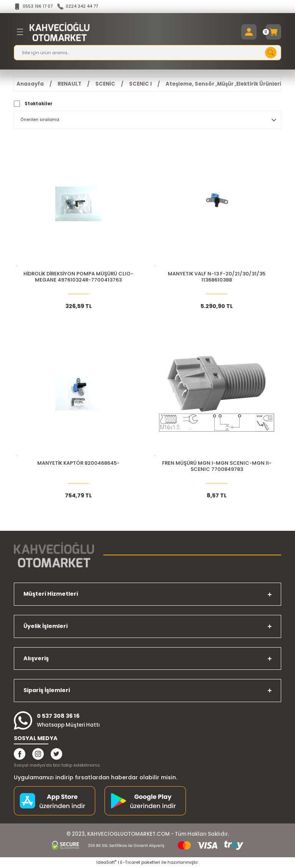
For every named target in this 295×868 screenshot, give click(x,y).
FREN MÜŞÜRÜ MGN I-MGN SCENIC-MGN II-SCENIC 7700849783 (217, 467)
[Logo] (60, 32)
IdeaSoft (106, 863)
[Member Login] (249, 32)
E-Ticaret (130, 863)
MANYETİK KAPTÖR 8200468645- (78, 464)
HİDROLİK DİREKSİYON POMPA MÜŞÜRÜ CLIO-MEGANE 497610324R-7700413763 (78, 277)
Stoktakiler (39, 104)
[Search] (147, 53)
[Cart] (273, 32)
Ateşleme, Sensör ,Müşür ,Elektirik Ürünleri (223, 84)
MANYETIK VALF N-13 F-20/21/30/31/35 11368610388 (217, 277)
